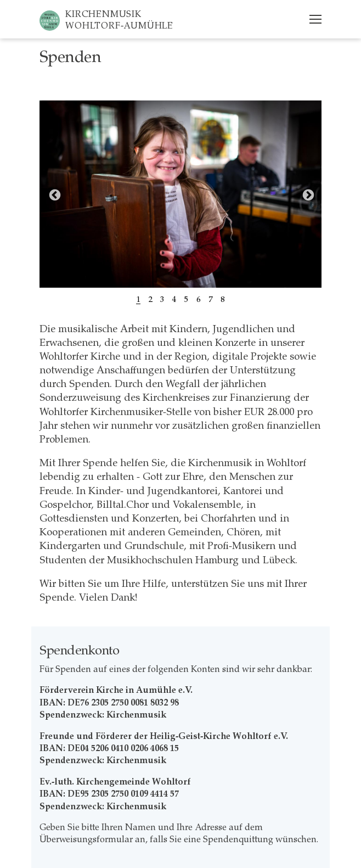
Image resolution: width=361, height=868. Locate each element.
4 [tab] (174, 299)
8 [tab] (223, 299)
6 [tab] (199, 299)
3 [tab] (162, 299)
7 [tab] (211, 299)
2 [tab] (150, 299)
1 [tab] (138, 299)
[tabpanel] (180, 194)
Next (307, 194)
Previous (54, 194)
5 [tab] (187, 299)
